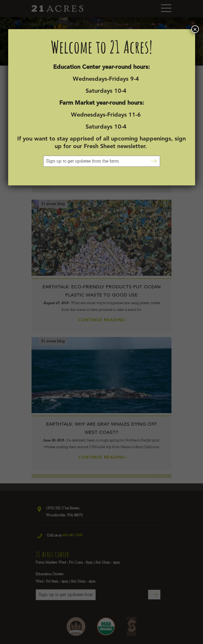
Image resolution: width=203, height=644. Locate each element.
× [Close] (195, 29)
